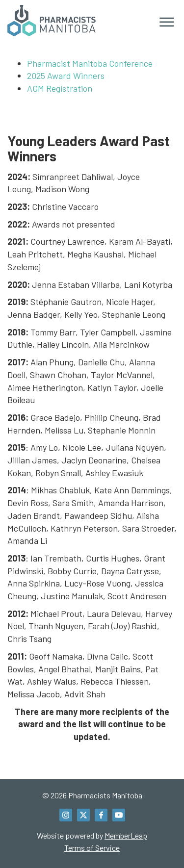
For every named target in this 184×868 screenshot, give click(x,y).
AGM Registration (60, 88)
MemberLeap (126, 835)
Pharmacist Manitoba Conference (90, 63)
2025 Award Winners (66, 76)
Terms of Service (92, 848)
